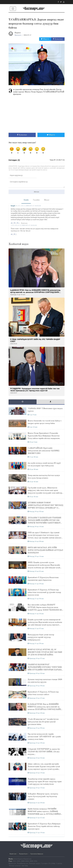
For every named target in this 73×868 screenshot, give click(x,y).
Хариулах (24, 223)
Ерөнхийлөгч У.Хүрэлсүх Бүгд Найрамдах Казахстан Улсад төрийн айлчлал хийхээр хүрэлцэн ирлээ (44, 826)
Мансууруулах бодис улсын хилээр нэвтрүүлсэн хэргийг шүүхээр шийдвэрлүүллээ (41, 637)
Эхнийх (26, 200)
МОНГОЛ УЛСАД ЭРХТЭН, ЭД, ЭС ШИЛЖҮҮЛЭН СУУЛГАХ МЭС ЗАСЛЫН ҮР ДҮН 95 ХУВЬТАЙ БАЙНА (45, 652)
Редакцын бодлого (23, 854)
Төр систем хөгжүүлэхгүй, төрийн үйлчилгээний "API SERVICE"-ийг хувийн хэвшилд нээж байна (44, 737)
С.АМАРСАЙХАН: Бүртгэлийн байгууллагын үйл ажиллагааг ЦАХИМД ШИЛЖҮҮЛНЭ (43, 451)
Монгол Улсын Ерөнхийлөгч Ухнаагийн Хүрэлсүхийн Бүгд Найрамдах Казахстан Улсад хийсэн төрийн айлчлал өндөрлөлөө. (44, 436)
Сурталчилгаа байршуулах (37, 854)
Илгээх (36, 192)
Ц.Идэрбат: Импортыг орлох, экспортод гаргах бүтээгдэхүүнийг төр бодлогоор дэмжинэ (43, 797)
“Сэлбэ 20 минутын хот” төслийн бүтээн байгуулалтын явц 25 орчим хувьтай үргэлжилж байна (43, 722)
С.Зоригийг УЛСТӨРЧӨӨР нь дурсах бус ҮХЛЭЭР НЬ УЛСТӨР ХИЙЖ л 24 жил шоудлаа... (44, 752)
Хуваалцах (58, 39)
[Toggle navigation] (13, 9)
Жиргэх (45, 39)
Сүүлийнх (36, 200)
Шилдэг (47, 200)
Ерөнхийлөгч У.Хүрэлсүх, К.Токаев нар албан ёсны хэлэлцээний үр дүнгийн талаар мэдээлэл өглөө (44, 592)
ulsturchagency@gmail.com (23, 859)
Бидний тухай (13, 854)
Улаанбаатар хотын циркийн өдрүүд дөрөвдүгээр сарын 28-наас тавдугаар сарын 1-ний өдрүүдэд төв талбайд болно (45, 782)
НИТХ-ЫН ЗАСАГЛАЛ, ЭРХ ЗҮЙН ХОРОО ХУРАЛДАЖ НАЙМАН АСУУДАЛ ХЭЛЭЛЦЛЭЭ (45, 550)
